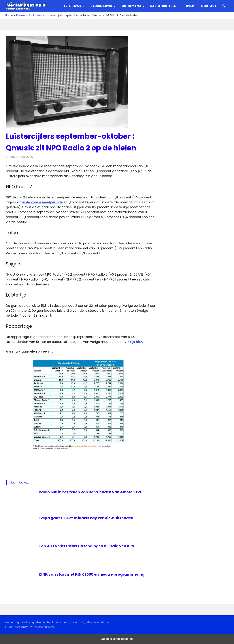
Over (190, 6)
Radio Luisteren (165, 6)
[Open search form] (224, 6)
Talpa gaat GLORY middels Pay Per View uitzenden (86, 518)
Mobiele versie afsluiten (117, 639)
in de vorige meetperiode (42, 202)
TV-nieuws (74, 6)
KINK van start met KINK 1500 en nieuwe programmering (92, 574)
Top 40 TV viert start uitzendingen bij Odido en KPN (87, 546)
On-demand (133, 6)
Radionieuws (103, 6)
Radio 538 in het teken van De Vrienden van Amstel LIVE (90, 492)
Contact (209, 6)
